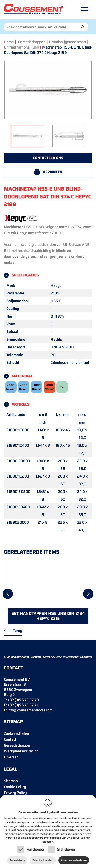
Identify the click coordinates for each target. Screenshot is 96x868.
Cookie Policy (15, 787)
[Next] (88, 594)
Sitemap (11, 781)
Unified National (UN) (21, 47)
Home (9, 42)
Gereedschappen (32, 42)
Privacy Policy (15, 793)
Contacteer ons (48, 158)
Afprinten (52, 172)
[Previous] (8, 594)
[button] (83, 27)
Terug (17, 631)
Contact (10, 739)
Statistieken (66, 849)
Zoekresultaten (16, 733)
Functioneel (35, 849)
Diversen (11, 757)
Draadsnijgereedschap (67, 42)
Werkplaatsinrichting (21, 751)
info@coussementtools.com (30, 710)
